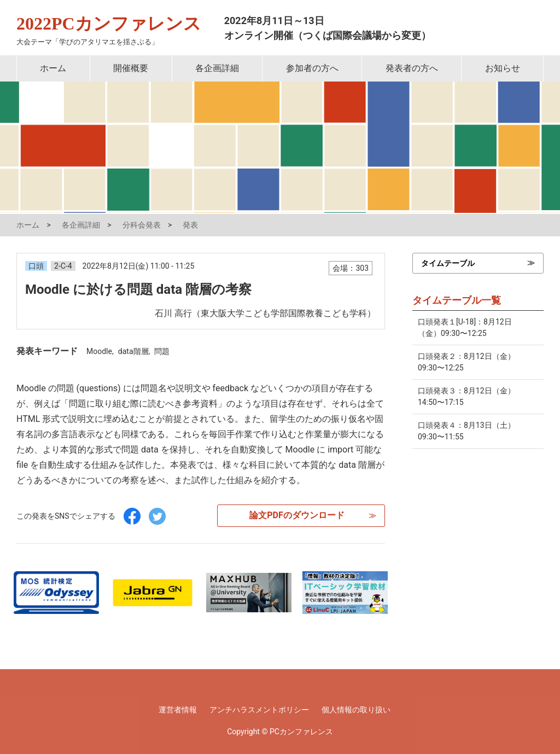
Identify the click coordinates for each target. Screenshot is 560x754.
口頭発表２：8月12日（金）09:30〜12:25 (466, 362)
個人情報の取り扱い (356, 710)
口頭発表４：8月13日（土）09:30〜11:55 (466, 431)
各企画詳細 (217, 68)
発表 (190, 225)
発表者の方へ (412, 68)
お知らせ (503, 68)
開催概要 (131, 68)
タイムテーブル (448, 263)
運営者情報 (178, 710)
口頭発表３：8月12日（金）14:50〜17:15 (466, 396)
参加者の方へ (312, 68)
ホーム (53, 68)
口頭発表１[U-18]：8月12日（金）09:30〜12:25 (465, 327)
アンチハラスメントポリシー (259, 710)
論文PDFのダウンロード (297, 515)
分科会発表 (142, 225)
